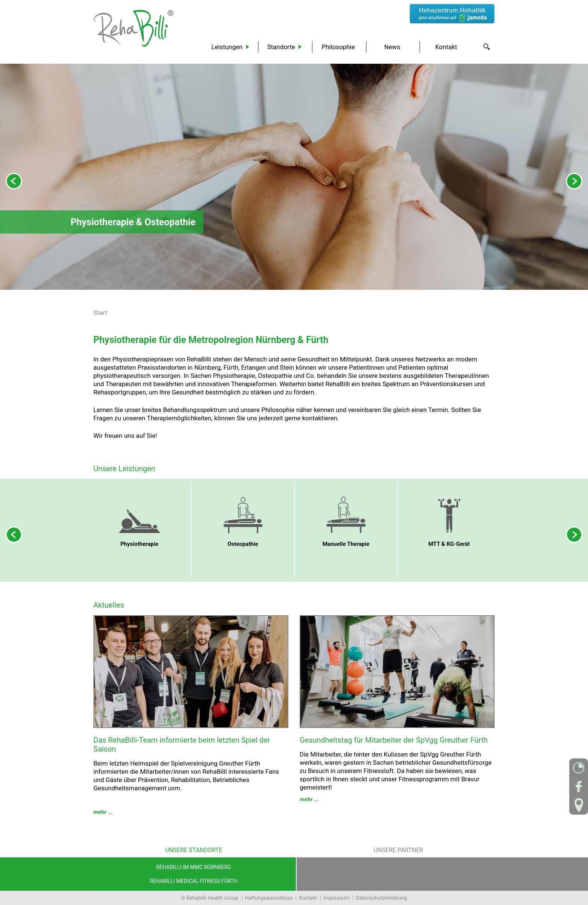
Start (100, 313)
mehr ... (103, 812)
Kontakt (308, 898)
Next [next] (574, 181)
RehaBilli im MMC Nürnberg (194, 867)
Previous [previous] (14, 181)
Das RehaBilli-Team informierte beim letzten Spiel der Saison (182, 745)
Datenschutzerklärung (381, 898)
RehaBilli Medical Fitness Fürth (193, 881)
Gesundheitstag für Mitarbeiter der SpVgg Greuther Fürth (394, 740)
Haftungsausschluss (269, 898)
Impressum (336, 898)
